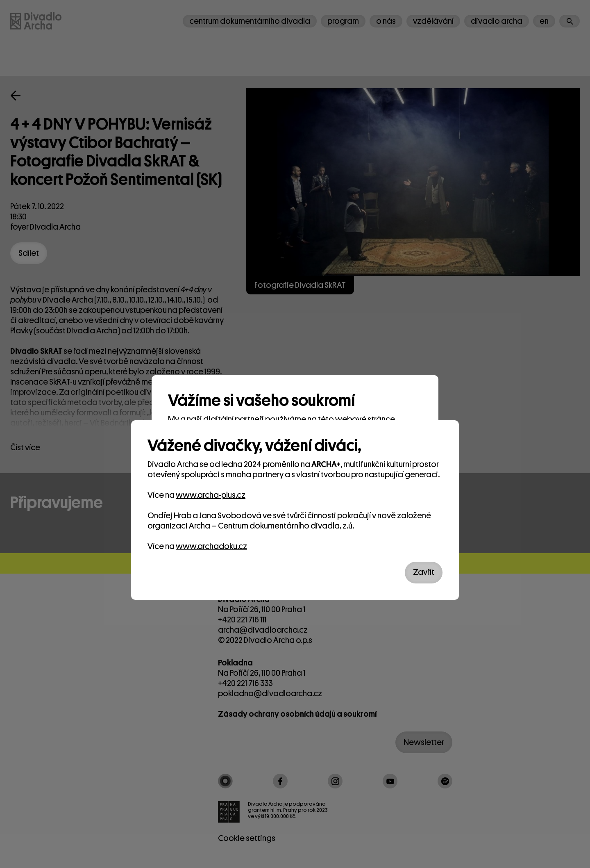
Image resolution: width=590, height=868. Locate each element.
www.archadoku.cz (211, 546)
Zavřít (424, 572)
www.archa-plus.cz (211, 495)
